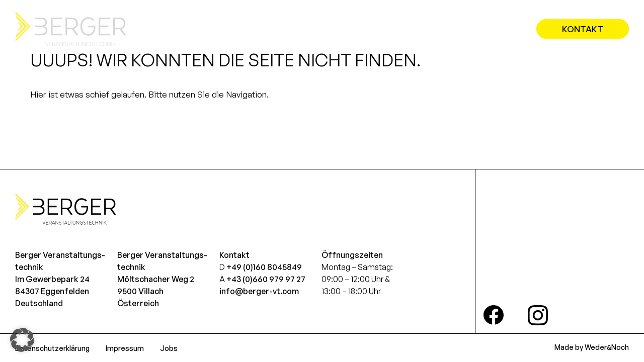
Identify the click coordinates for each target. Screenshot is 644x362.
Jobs (169, 348)
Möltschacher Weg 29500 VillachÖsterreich (156, 291)
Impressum (125, 348)
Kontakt (583, 29)
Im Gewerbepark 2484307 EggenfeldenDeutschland (52, 291)
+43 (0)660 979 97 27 (266, 279)
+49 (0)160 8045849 (264, 267)
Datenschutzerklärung (52, 348)
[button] (22, 340)
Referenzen (480, 29)
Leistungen (403, 29)
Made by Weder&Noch (592, 347)
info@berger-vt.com (259, 291)
